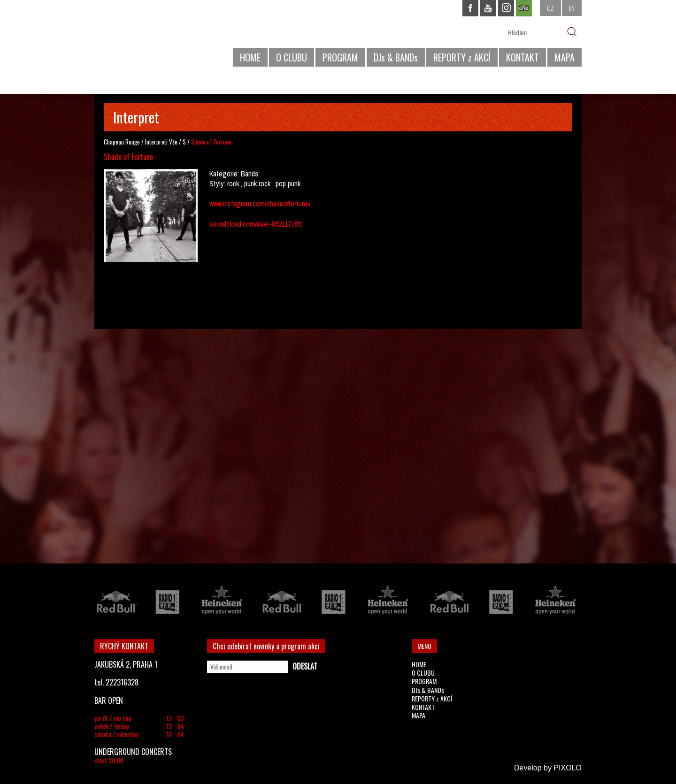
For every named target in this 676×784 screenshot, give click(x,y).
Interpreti (156, 142)
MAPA (565, 57)
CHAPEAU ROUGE (146, 37)
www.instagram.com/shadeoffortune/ (260, 204)
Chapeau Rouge (122, 142)
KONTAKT (522, 57)
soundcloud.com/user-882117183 (255, 224)
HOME (250, 57)
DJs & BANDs (396, 57)
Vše (173, 142)
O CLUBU (292, 57)
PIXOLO (568, 768)
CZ (550, 8)
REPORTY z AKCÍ (462, 57)
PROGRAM (340, 57)
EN (572, 8)
